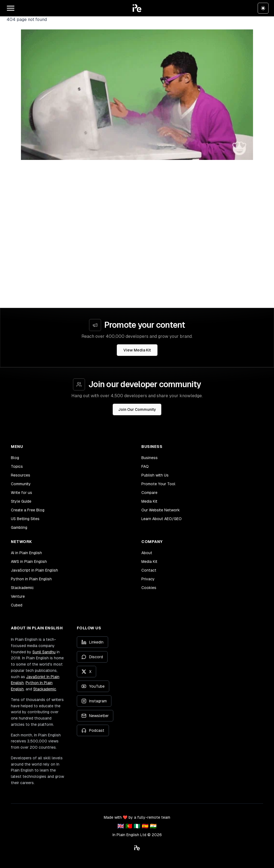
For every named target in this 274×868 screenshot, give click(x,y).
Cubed (17, 605)
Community (21, 484)
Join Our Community (137, 409)
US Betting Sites (25, 519)
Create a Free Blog (28, 510)
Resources (21, 475)
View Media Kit (137, 350)
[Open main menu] (11, 8)
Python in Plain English (31, 579)
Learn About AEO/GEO (162, 519)
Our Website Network (161, 510)
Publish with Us (155, 475)
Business (150, 458)
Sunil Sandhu (44, 652)
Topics (17, 466)
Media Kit (149, 501)
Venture (18, 596)
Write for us (22, 493)
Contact (149, 570)
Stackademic (22, 588)
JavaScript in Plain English (34, 570)
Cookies (149, 588)
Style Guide (21, 501)
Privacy (148, 579)
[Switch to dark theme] (263, 8)
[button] (137, 8)
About (147, 553)
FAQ (145, 466)
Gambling (19, 527)
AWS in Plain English (29, 562)
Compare (149, 493)
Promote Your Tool (158, 484)
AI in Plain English (26, 553)
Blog (15, 458)
